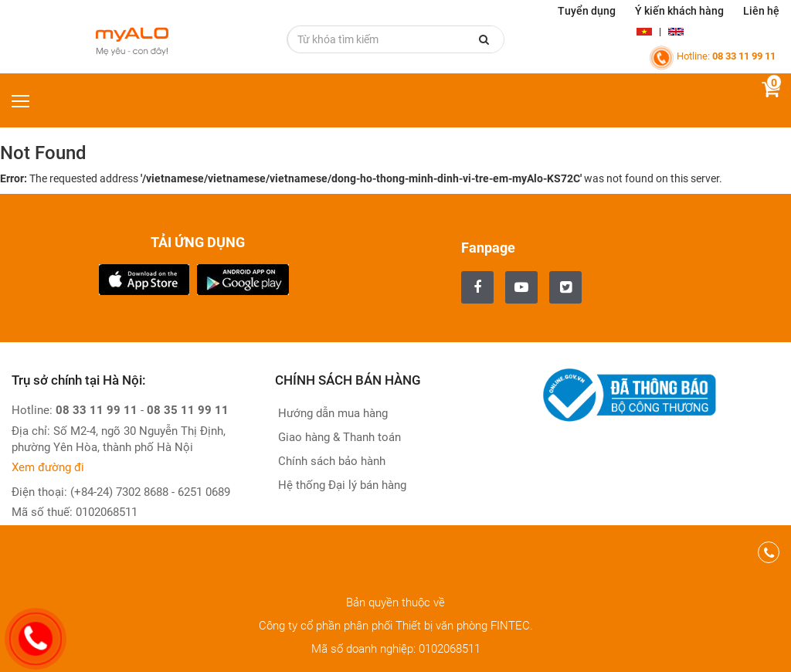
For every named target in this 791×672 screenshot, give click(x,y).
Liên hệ (761, 11)
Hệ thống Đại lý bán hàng (341, 485)
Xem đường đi (48, 467)
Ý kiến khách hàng (679, 11)
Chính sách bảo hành (330, 461)
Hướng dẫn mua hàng (331, 413)
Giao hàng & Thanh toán (338, 437)
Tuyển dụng (587, 11)
